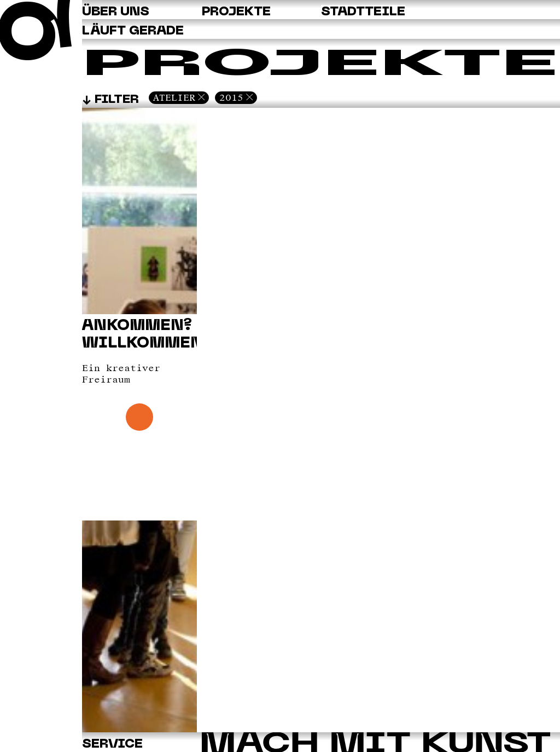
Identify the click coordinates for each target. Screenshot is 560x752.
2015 (231, 97)
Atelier (174, 97)
